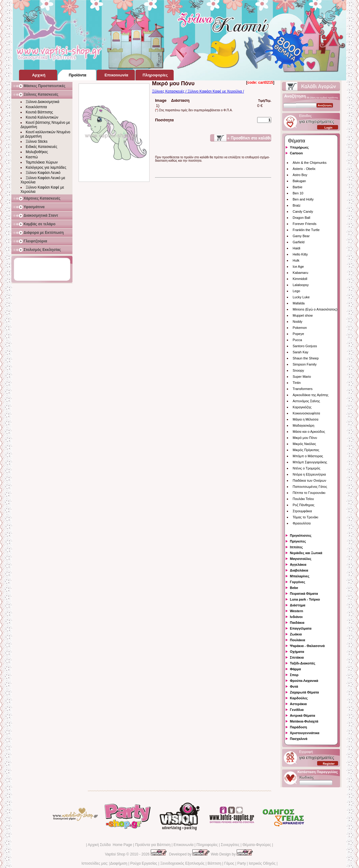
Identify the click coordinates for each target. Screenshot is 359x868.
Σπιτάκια (297, 657)
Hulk (296, 260)
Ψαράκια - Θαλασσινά (307, 646)
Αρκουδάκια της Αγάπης (311, 395)
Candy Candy (303, 211)
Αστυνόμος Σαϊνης (306, 401)
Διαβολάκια (299, 570)
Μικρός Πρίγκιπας (306, 450)
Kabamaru (300, 273)
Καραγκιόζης (302, 407)
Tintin (297, 383)
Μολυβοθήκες (37, 152)
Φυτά (294, 686)
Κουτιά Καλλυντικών (42, 117)
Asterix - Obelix (304, 169)
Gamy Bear (301, 236)
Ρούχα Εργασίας (144, 863)
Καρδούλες (299, 698)
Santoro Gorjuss (305, 346)
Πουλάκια (298, 640)
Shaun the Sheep (306, 358)
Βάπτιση (215, 863)
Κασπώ (32, 157)
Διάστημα (298, 605)
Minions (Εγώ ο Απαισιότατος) (315, 309)
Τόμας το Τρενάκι (305, 517)
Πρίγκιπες (298, 541)
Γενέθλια (297, 710)
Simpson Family (305, 364)
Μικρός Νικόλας (304, 444)
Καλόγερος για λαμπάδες (46, 167)
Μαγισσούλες (301, 559)
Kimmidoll (300, 279)
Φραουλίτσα (302, 523)
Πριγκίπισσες (301, 535)
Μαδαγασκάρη (303, 425)
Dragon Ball (301, 218)
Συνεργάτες (230, 845)
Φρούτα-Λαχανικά (304, 681)
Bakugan (299, 181)
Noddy (298, 322)
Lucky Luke (301, 297)
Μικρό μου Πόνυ (305, 438)
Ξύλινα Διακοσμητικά (43, 102)
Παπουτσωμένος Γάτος (310, 487)
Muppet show (303, 315)
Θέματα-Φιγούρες (257, 845)
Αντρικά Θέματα (302, 715)
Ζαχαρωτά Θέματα (304, 692)
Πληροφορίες (207, 845)
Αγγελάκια (298, 565)
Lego (296, 291)
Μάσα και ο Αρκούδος (309, 432)
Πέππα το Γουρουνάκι (309, 493)
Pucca (297, 340)
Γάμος (229, 863)
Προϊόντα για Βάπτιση (153, 845)
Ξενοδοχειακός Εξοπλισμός (182, 863)
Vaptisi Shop (115, 854)
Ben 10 (298, 193)
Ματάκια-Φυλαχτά (304, 721)
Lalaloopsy (301, 285)
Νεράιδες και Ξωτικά (306, 553)
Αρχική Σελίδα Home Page (110, 845)
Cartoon (296, 153)
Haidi (296, 248)
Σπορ (294, 675)
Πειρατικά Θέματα (304, 594)
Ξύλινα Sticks (37, 142)
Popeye (298, 334)
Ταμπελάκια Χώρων (42, 162)
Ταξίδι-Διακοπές (303, 663)
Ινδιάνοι (296, 617)
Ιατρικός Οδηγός (262, 863)
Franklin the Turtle (306, 230)
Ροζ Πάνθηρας (303, 505)
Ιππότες (296, 547)
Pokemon (300, 328)
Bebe (294, 588)
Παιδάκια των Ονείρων (309, 480)
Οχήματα (297, 652)
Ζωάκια (296, 634)
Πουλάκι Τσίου (303, 499)
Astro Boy (300, 175)
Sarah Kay (300, 352)
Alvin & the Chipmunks (310, 163)
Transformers (303, 389)
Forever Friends (305, 224)
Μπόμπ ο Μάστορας (308, 456)
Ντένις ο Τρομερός (306, 468)
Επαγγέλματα (301, 628)
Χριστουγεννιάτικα (305, 733)
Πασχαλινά (299, 739)
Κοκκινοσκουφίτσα (306, 413)
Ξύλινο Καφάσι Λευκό (43, 173)
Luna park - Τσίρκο (305, 599)
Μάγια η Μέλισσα (305, 419)
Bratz (297, 205)
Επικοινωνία (183, 845)
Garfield (299, 242)
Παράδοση (298, 727)
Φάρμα (295, 669)
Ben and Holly (303, 199)
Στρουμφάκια (302, 511)
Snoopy (298, 370)
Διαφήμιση (119, 863)
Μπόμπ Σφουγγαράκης (310, 462)
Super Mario (302, 377)
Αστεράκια (298, 704)
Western (296, 611)
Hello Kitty (300, 254)
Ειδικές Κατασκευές (41, 147)
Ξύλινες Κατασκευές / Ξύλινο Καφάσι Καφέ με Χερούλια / (198, 91)
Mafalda (299, 303)
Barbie (298, 187)
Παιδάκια (297, 623)
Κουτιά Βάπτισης (39, 112)
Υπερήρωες (299, 147)
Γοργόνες (298, 582)
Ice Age (298, 267)
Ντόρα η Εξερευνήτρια (309, 474)
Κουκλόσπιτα (36, 107)
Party (242, 863)
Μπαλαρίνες (300, 576)
